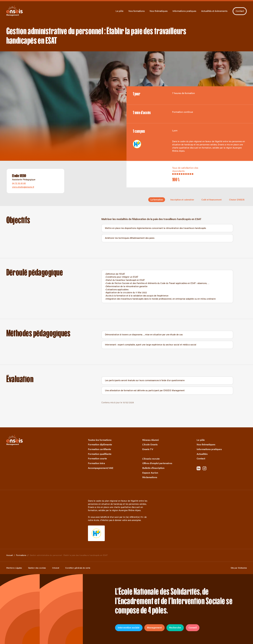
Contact (240, 11)
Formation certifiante (100, 449)
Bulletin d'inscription (153, 468)
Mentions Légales (14, 568)
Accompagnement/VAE (101, 468)
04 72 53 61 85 (19, 183)
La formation (157, 200)
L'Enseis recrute (151, 459)
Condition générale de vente (78, 568)
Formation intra (96, 463)
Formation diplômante (100, 444)
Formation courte (97, 458)
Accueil (9, 555)
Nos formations (137, 11)
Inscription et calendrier (182, 200)
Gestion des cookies (37, 568)
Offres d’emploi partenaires (157, 463)
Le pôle (119, 11)
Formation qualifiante (100, 454)
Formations (21, 555)
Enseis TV (148, 449)
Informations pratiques (184, 11)
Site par (239, 568)
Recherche (175, 627)
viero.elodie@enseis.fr (23, 187)
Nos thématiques (159, 11)
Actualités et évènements (214, 11)
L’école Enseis (150, 444)
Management (154, 627)
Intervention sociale (129, 627)
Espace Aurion (150, 473)
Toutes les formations (100, 440)
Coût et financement (211, 200)
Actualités (202, 454)
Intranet (56, 568)
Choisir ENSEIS (237, 200)
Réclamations (150, 477)
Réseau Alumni (151, 440)
